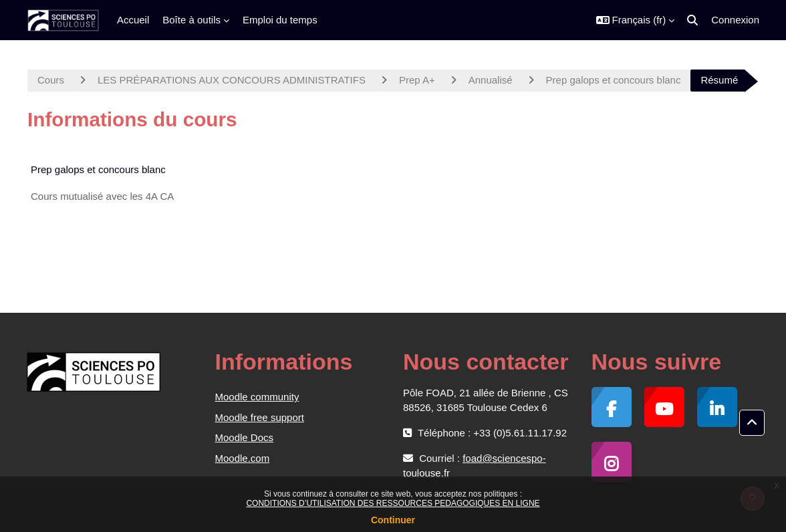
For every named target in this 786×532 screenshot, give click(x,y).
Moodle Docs (245, 437)
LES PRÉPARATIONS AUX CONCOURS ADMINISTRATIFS (232, 80)
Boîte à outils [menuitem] (191, 20)
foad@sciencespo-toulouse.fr (475, 465)
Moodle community (257, 397)
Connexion (735, 20)
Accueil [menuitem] (133, 20)
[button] (636, 20)
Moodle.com (243, 458)
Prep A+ (417, 80)
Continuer (393, 520)
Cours (51, 80)
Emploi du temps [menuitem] (280, 20)
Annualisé (491, 80)
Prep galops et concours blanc (614, 80)
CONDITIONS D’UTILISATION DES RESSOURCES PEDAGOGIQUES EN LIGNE (393, 503)
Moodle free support (260, 417)
